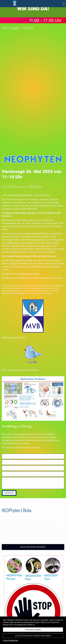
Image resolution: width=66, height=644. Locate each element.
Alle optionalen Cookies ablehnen (33, 636)
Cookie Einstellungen (11, 640)
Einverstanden (33, 630)
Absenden (9, 493)
